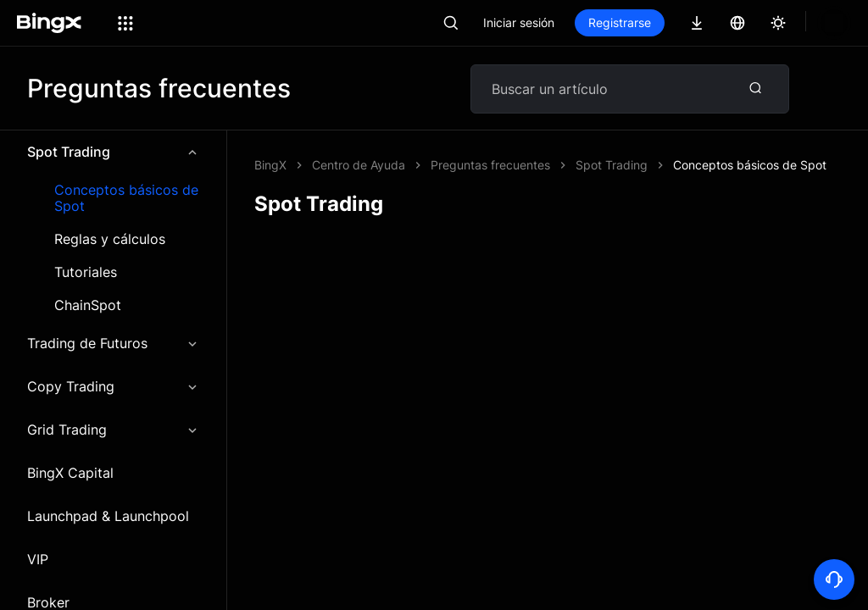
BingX (270, 165)
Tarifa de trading (404, 587)
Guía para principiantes (695, 557)
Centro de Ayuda (359, 165)
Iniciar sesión (576, 22)
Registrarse (677, 22)
